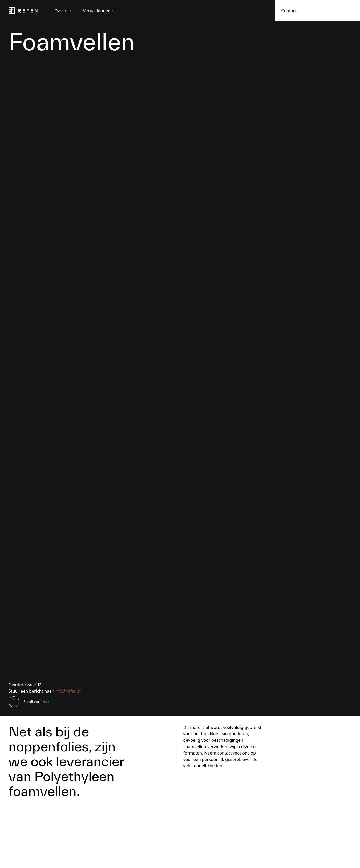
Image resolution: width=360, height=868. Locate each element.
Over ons (63, 11)
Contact (289, 11)
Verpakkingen (99, 11)
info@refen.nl (68, 691)
